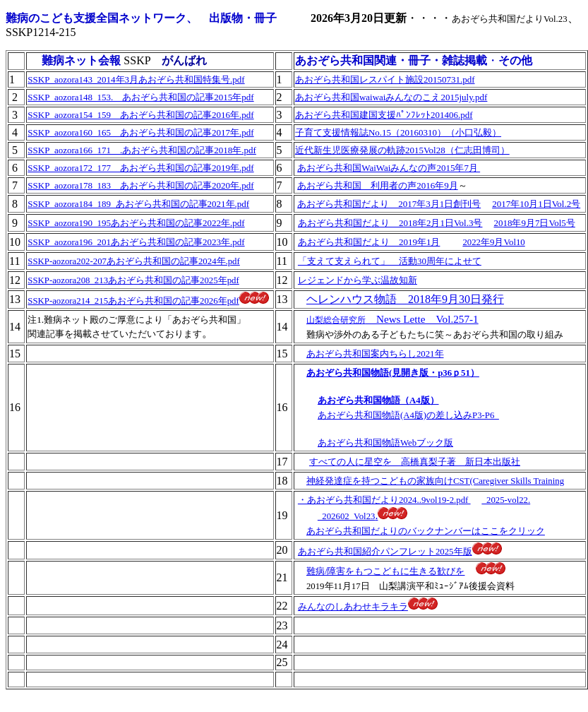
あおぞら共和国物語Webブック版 (385, 443)
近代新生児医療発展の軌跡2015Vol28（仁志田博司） (402, 150)
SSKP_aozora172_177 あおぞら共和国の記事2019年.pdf (140, 168)
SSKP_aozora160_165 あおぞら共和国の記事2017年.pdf (140, 132)
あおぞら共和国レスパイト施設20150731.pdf (385, 79)
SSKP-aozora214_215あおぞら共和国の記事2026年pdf (133, 301)
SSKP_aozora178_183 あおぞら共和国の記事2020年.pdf (140, 185)
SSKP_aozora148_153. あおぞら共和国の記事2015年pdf (140, 97)
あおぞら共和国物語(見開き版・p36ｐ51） (393, 373)
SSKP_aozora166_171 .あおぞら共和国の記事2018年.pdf (142, 150)
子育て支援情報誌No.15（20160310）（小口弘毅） (398, 132)
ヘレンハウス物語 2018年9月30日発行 (405, 299)
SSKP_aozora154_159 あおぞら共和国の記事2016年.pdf (140, 115)
